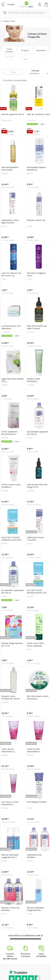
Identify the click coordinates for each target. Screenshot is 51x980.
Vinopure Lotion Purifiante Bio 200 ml (11, 697)
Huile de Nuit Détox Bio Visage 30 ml (37, 486)
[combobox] (25, 13)
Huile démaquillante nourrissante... (10, 169)
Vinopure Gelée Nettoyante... (34, 380)
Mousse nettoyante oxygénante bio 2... (10, 856)
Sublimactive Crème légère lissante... (10, 221)
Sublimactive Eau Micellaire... (34, 856)
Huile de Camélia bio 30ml (38, 114)
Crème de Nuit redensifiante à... (34, 750)
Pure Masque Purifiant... (37, 802)
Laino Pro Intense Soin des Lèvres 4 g (11, 274)
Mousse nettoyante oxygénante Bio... (35, 909)
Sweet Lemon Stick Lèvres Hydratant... (35, 644)
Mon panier (46, 5)
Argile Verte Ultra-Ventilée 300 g (13, 380)
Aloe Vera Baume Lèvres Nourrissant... (38, 697)
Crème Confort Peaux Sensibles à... (11, 486)
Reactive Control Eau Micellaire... (11, 909)
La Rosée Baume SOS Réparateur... (11, 327)
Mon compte (40, 5)
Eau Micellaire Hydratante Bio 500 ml (13, 592)
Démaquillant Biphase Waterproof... (36, 169)
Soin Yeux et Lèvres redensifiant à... (10, 803)
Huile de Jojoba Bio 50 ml (12, 114)
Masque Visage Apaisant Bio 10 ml (12, 644)
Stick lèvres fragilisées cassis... (36, 274)
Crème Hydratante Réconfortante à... (9, 433)
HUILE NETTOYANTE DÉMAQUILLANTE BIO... (12, 539)
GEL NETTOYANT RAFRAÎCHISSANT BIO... (37, 592)
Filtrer (13, 72)
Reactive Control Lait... (37, 220)
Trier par (35, 71)
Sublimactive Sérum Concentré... (35, 539)
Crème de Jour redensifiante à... (8, 750)
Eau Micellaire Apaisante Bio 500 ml (38, 433)
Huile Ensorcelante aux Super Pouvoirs (37, 327)
